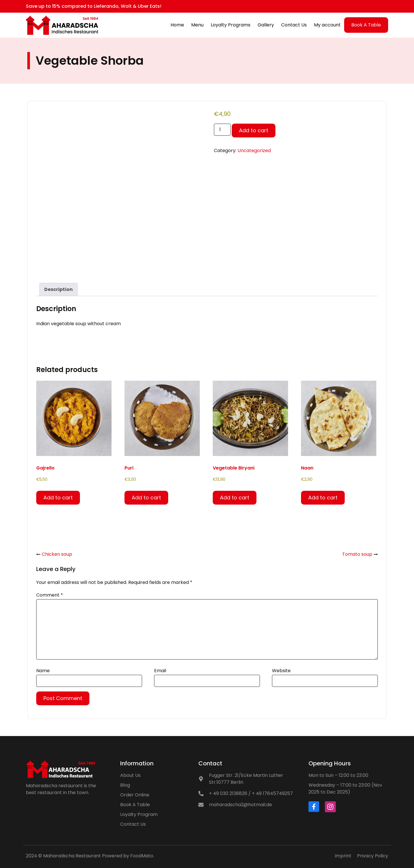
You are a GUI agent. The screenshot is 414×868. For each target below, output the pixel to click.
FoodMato (142, 856)
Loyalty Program (139, 814)
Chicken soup (57, 554)
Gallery (266, 25)
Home (177, 25)
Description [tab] (59, 289)
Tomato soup (357, 554)
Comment (50, 595)
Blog (125, 785)
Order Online (135, 795)
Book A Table (366, 25)
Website (281, 671)
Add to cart (254, 130)
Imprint (343, 856)
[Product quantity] (222, 130)
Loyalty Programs (231, 25)
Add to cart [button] (58, 498)
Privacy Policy (373, 856)
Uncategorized (254, 151)
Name (43, 671)
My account (327, 25)
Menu (197, 25)
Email (160, 671)
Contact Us (294, 25)
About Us (130, 775)
